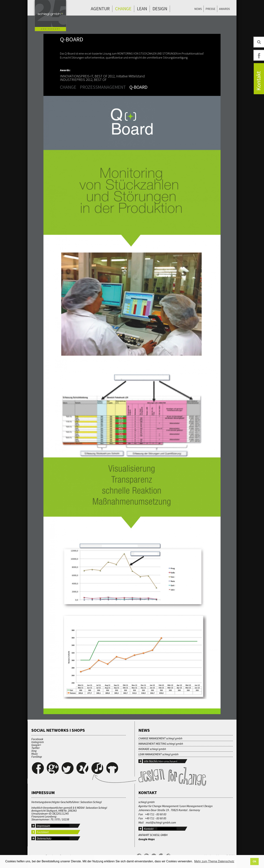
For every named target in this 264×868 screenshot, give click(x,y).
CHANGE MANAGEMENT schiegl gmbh (160, 738)
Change (123, 9)
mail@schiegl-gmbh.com (161, 822)
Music (35, 754)
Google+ (36, 745)
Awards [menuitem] (224, 9)
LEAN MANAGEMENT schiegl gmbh (158, 754)
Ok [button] (254, 861)
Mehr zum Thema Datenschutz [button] (214, 861)
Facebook (37, 739)
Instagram (38, 742)
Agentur (100, 9)
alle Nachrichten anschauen (161, 761)
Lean (142, 9)
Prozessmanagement (103, 87)
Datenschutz (44, 838)
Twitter (35, 748)
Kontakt (149, 829)
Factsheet (43, 832)
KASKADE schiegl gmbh (152, 749)
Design (160, 9)
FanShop (37, 757)
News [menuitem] (198, 9)
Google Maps (147, 839)
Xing (34, 751)
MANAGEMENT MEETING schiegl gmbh (161, 744)
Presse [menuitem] (210, 9)
